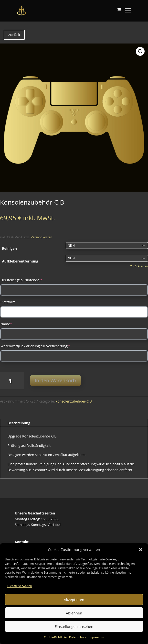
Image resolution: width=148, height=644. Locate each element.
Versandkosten (42, 237)
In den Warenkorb (55, 380)
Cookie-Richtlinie (55, 637)
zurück (14, 35)
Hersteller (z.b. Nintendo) (21, 280)
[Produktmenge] (12, 381)
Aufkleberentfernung (20, 261)
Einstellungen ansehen (74, 626)
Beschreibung (19, 423)
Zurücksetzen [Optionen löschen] (139, 266)
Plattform (8, 302)
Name (6, 324)
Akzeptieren (74, 600)
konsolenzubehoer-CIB (74, 401)
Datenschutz (78, 637)
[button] (141, 550)
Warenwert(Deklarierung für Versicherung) (35, 346)
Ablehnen (74, 613)
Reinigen (9, 248)
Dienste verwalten (20, 586)
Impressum (96, 637)
